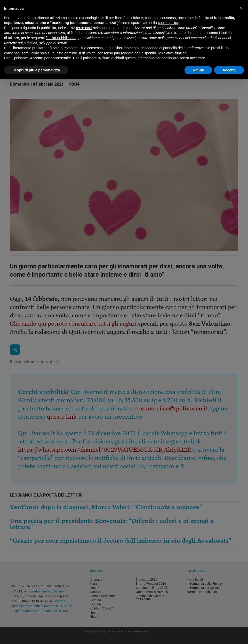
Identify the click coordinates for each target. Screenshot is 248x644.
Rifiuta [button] (198, 70)
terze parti (84, 28)
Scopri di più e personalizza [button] (36, 70)
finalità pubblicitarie (61, 38)
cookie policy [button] (168, 23)
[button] (241, 8)
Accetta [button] (229, 70)
